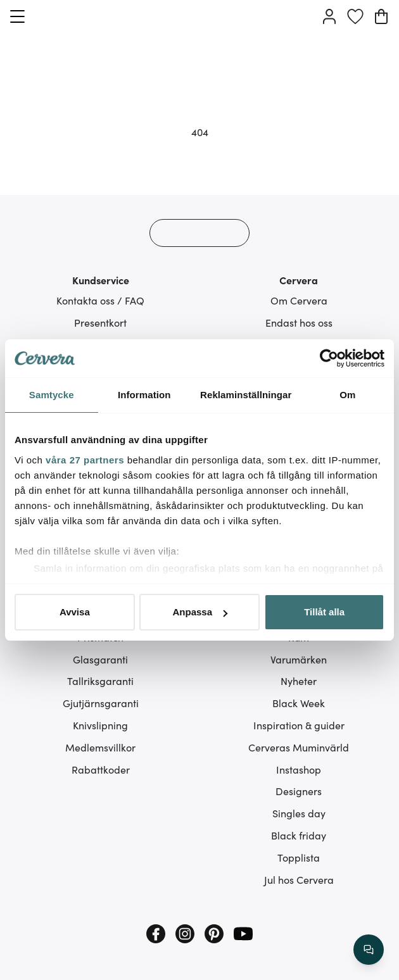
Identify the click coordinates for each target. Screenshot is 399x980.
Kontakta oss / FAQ (100, 300)
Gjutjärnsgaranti (101, 703)
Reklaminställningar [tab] (246, 395)
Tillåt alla (324, 612)
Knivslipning (100, 725)
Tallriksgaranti (100, 681)
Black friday (299, 835)
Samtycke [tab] (52, 395)
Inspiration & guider (299, 725)
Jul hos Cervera (299, 879)
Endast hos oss (299, 322)
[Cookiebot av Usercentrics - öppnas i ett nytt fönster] (329, 358)
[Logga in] (329, 16)
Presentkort (100, 322)
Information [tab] (144, 395)
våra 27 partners (85, 460)
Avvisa (75, 612)
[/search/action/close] (369, 950)
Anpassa (200, 612)
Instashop (299, 769)
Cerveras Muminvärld (299, 747)
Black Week (299, 703)
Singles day (299, 813)
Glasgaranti (100, 659)
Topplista (299, 857)
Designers (299, 791)
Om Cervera (299, 300)
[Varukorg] (381, 16)
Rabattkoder (101, 769)
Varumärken (299, 659)
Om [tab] (347, 395)
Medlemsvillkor (100, 747)
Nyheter (299, 681)
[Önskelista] (355, 16)
